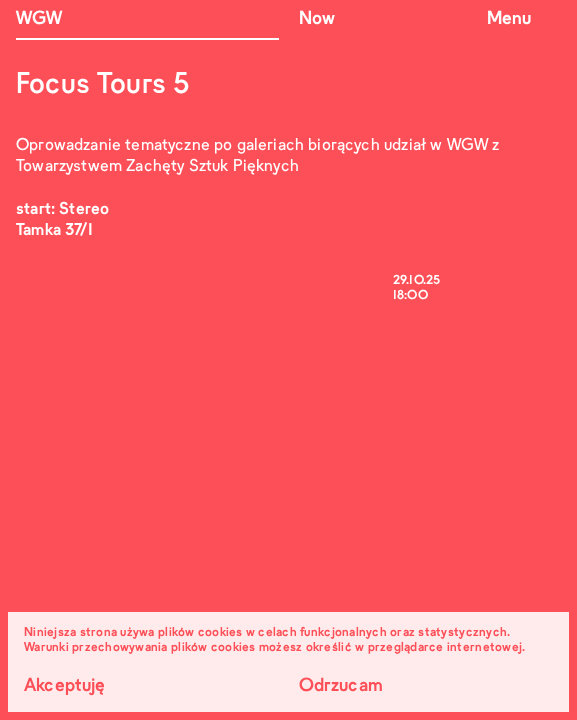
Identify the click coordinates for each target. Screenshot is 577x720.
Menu (509, 19)
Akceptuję (65, 686)
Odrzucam (341, 686)
